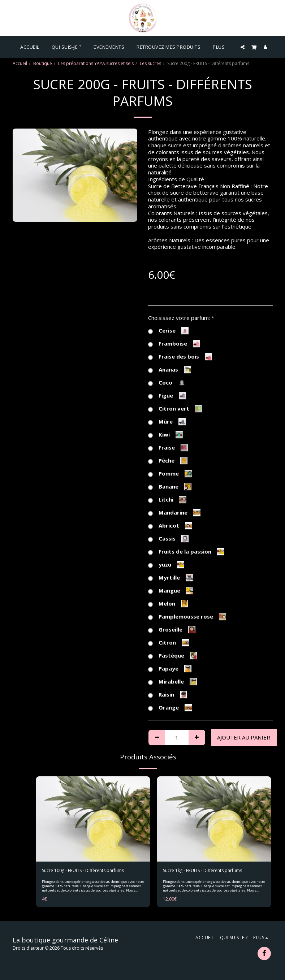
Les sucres (150, 63)
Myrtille (170, 578)
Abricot (170, 526)
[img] (93, 819)
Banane (170, 487)
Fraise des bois (180, 357)
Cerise (168, 331)
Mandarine (174, 513)
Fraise (168, 448)
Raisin (168, 695)
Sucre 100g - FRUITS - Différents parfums (83, 870)
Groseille (172, 630)
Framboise (174, 344)
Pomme (170, 474)
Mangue (171, 591)
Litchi (167, 500)
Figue (167, 396)
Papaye (170, 669)
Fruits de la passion (186, 552)
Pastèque (173, 656)
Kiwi (165, 435)
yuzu (166, 565)
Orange (170, 708)
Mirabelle (172, 682)
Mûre (167, 422)
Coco (167, 383)
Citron (169, 643)
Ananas (170, 370)
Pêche (168, 461)
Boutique (43, 63)
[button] (243, 47)
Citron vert (175, 409)
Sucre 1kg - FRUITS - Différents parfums (202, 870)
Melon (168, 604)
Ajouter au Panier (244, 737)
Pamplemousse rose (187, 617)
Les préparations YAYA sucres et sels (96, 63)
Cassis (168, 539)
